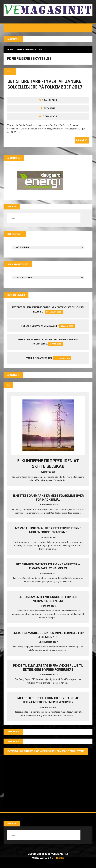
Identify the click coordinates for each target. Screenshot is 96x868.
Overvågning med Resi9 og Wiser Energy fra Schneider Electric (46, 756)
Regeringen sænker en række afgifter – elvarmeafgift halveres (48, 570)
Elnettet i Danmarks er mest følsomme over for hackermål (48, 502)
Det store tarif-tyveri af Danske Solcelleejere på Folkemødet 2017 (45, 86)
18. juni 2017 (50, 102)
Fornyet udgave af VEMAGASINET (40, 329)
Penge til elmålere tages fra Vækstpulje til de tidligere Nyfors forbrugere (48, 672)
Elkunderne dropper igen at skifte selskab (48, 467)
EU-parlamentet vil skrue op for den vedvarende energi (48, 603)
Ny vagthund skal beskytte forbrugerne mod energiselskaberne (48, 534)
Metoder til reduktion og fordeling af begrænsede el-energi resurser (48, 704)
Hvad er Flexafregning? (39, 361)
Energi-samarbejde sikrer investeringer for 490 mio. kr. (48, 639)
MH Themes (58, 862)
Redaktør (50, 110)
